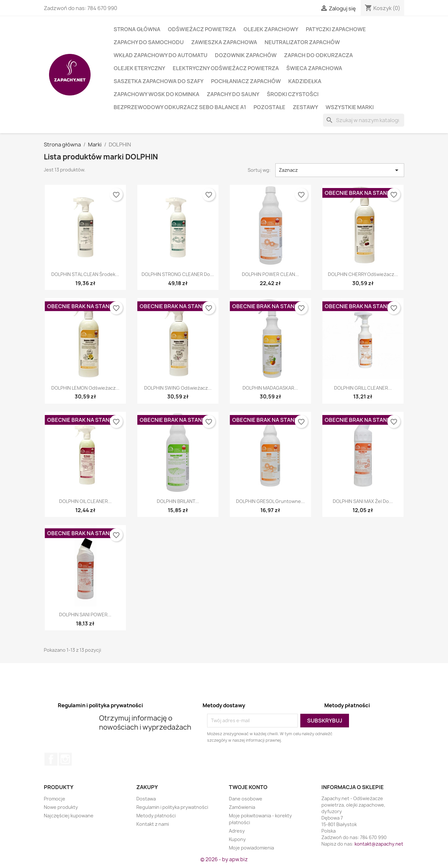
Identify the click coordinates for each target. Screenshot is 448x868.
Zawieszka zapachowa (224, 42)
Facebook (51, 759)
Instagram (65, 759)
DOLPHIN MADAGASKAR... (270, 388)
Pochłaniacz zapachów (246, 81)
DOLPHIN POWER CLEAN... (270, 274)
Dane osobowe (246, 799)
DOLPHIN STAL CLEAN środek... (85, 274)
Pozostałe (269, 107)
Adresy (237, 831)
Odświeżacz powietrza (202, 29)
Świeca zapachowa (314, 68)
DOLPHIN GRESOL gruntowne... (270, 501)
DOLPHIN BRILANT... (178, 501)
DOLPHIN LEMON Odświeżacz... (85, 388)
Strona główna (137, 29)
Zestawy (305, 107)
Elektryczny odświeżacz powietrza (226, 68)
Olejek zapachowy (271, 29)
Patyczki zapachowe (336, 29)
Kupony (237, 839)
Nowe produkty (61, 807)
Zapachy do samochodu (149, 42)
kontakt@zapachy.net (379, 844)
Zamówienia (242, 807)
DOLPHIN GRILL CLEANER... (363, 388)
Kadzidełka (305, 81)
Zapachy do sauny (233, 94)
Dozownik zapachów (246, 55)
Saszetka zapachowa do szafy (159, 81)
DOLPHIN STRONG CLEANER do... (178, 274)
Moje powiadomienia (251, 848)
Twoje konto (248, 787)
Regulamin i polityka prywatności (172, 807)
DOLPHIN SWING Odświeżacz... (178, 388)
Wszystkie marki (350, 107)
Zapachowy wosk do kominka (156, 94)
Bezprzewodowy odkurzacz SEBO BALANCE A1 (180, 107)
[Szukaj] (364, 120)
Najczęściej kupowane (69, 816)
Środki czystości (293, 94)
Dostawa (146, 799)
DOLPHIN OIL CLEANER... (85, 501)
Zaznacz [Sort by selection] (340, 170)
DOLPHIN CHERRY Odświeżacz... (363, 274)
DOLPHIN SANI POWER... (85, 615)
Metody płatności (156, 816)
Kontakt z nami (153, 824)
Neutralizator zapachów (302, 42)
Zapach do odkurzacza (318, 55)
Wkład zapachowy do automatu (161, 55)
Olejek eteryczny (139, 68)
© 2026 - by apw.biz (224, 859)
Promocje (55, 799)
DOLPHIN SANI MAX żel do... (363, 501)
